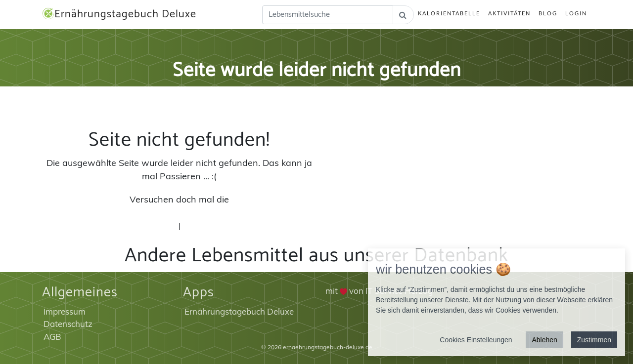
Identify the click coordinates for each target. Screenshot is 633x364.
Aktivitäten (509, 13)
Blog (548, 13)
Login (576, 13)
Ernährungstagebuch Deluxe (119, 14)
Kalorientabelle (449, 13)
